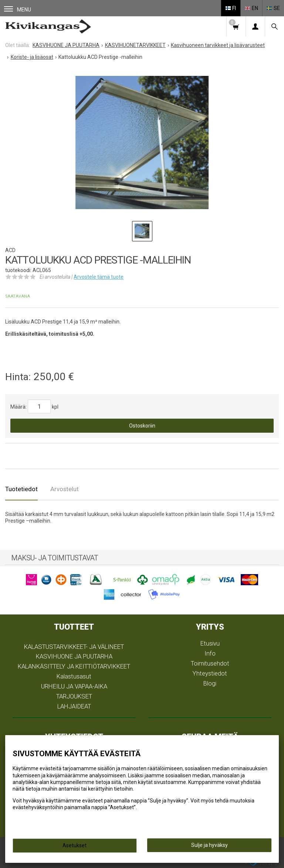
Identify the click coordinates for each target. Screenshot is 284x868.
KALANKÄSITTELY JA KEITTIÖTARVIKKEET (74, 666)
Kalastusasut (74, 676)
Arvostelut (65, 489)
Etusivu (210, 643)
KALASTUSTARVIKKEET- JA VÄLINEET (74, 647)
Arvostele (99, 277)
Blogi (210, 683)
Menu (18, 9)
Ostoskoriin (142, 426)
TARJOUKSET (74, 696)
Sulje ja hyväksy (209, 845)
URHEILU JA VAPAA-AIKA (74, 686)
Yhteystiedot (210, 673)
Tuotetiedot (21, 489)
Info (210, 653)
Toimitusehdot (210, 663)
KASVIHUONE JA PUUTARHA (74, 656)
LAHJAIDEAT (74, 706)
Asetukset (75, 845)
